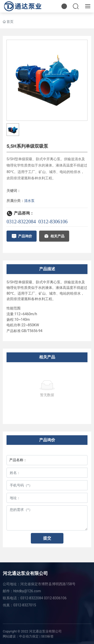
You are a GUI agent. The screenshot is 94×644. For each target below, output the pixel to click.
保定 (35, 636)
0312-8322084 (21, 222)
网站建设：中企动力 (17, 636)
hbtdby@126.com (27, 591)
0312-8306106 (53, 222)
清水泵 (29, 201)
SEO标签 (47, 636)
